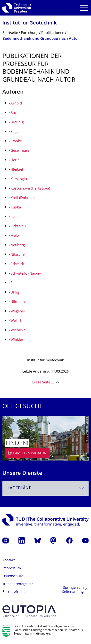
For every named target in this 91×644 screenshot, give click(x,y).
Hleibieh (17, 170)
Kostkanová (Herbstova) (30, 189)
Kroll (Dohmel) (22, 198)
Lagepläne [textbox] (19, 488)
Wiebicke (18, 330)
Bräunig (17, 123)
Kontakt (9, 561)
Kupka (16, 208)
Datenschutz (13, 576)
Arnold (16, 104)
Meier (15, 236)
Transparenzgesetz (18, 584)
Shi (13, 283)
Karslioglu (19, 179)
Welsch (16, 321)
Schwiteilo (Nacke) (25, 274)
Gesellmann (20, 151)
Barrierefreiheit (15, 592)
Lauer (15, 217)
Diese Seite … (43, 383)
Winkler (17, 340)
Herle (15, 160)
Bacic (15, 113)
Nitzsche (17, 255)
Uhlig (15, 293)
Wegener (18, 312)
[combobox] (45, 488)
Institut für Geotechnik (29, 23)
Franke (16, 141)
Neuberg (18, 245)
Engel (15, 132)
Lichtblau (18, 227)
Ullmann (18, 302)
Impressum (12, 568)
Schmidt (17, 264)
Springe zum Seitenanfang (73, 590)
